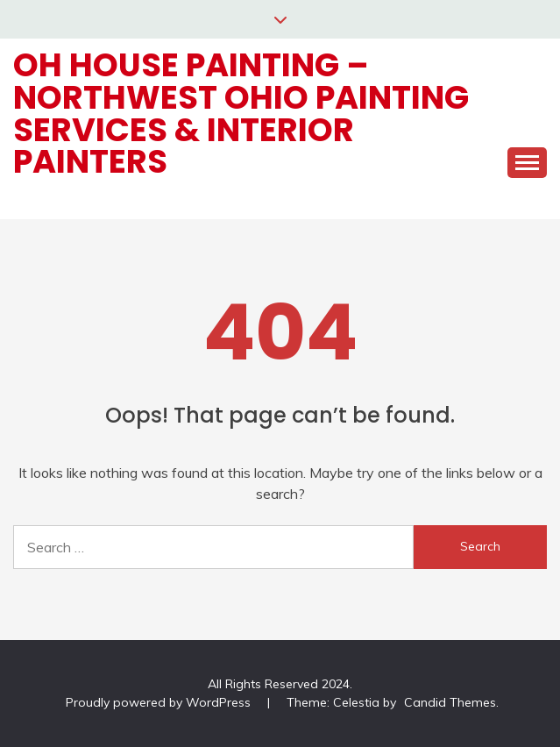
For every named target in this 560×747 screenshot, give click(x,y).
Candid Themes (450, 702)
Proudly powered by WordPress (160, 702)
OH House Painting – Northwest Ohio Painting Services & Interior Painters (241, 113)
